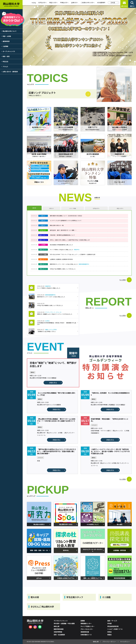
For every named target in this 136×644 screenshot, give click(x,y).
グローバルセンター (87, 629)
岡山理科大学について (10, 31)
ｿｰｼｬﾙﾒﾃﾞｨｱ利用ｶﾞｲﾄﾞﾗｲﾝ (115, 629)
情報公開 (96, 642)
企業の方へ (75, 3)
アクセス (5, 67)
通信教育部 (6, 41)
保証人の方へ (53, 3)
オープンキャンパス (9, 51)
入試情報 (5, 46)
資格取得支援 (85, 632)
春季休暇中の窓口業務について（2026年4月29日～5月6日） (66, 216)
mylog (34, 3)
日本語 (113, 3)
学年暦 (109, 623)
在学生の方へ (42, 3)
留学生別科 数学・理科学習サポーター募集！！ (63, 230)
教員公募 (57, 626)
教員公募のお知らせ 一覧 (57, 225)
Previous (119, 64)
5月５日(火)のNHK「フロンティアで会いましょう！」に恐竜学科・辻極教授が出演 (73, 254)
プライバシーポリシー (109, 642)
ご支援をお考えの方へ (88, 3)
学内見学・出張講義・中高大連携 (64, 623)
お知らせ (51, 208)
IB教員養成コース (86, 635)
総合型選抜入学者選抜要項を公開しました (61, 245)
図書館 (83, 621)
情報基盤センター (86, 623)
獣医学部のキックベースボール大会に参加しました (70, 264)
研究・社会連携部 (59, 635)
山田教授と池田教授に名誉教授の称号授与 (61, 259)
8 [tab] (133, 64)
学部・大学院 (7, 36)
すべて (34, 208)
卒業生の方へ (64, 3)
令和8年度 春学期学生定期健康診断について (62, 235)
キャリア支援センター (88, 626)
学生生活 (5, 62)
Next (134, 64)
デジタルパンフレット (61, 621)
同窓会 (109, 632)
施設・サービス (112, 621)
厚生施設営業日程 (113, 626)
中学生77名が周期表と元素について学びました (63, 269)
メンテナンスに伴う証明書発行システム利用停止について (66, 221)
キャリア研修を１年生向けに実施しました (65, 250)
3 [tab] (124, 64)
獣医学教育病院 (59, 629)
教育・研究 (6, 56)
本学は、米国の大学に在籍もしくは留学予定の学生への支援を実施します (70, 240)
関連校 (109, 635)
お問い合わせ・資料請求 (10, 72)
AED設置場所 (101, 3)
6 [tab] (129, 64)
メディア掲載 (73, 208)
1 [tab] (120, 64)
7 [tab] (131, 64)
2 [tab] (122, 64)
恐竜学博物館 (58, 632)
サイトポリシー (125, 642)
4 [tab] (126, 64)
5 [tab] (127, 64)
